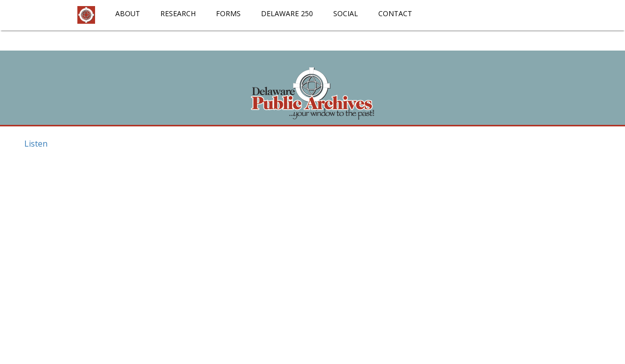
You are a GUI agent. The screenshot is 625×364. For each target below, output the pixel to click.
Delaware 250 (287, 13)
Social (346, 13)
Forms (228, 13)
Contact (395, 13)
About (128, 13)
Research (178, 13)
